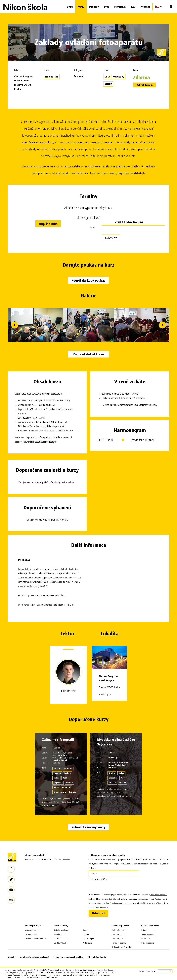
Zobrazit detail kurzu (88, 354)
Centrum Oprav (117, 939)
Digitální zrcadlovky (61, 930)
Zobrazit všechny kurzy (89, 827)
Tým (106, 7)
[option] (89, 325)
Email (93, 227)
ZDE (47, 582)
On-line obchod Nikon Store (35, 939)
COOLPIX (57, 939)
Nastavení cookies (147, 943)
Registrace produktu (62, 860)
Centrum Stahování (119, 930)
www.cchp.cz (105, 694)
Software (86, 934)
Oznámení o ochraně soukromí (34, 957)
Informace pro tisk (147, 934)
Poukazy (94, 7)
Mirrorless (57, 934)
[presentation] (110, 887)
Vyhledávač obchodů (33, 930)
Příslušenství (87, 943)
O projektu (120, 7)
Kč (159, 7)
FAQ (133, 7)
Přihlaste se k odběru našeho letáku (38, 860)
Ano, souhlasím (165, 971)
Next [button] (163, 325)
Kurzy (81, 7)
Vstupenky (152, 405)
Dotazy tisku (145, 939)
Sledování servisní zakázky (121, 947)
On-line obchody (31, 934)
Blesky (85, 930)
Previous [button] (15, 325)
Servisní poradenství (119, 943)
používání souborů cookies (22, 977)
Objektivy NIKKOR (60, 943)
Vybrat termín (145, 85)
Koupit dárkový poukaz (88, 281)
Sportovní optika (89, 939)
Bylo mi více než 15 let (98, 879)
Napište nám (48, 224)
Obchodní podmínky (97, 957)
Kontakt (145, 7)
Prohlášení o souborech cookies (68, 957)
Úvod (70, 7)
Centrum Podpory (118, 934)
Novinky (143, 930)
